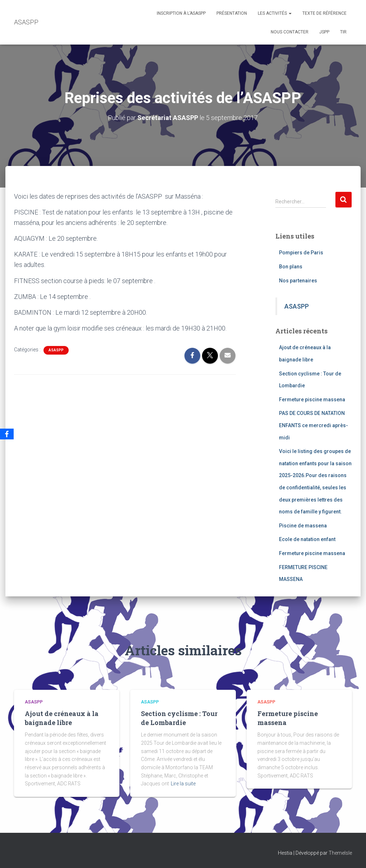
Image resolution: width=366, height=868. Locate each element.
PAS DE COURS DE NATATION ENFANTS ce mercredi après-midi (314, 425)
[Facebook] (7, 434)
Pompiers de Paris (301, 253)
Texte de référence (324, 13)
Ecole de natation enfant (307, 539)
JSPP (324, 32)
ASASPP (56, 350)
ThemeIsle (340, 853)
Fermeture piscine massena (312, 400)
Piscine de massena (303, 526)
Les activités (275, 13)
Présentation (232, 13)
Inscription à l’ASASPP (181, 13)
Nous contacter (290, 32)
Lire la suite (183, 784)
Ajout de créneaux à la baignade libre (62, 718)
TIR (343, 32)
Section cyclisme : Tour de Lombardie (179, 718)
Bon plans (291, 267)
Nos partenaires (298, 281)
